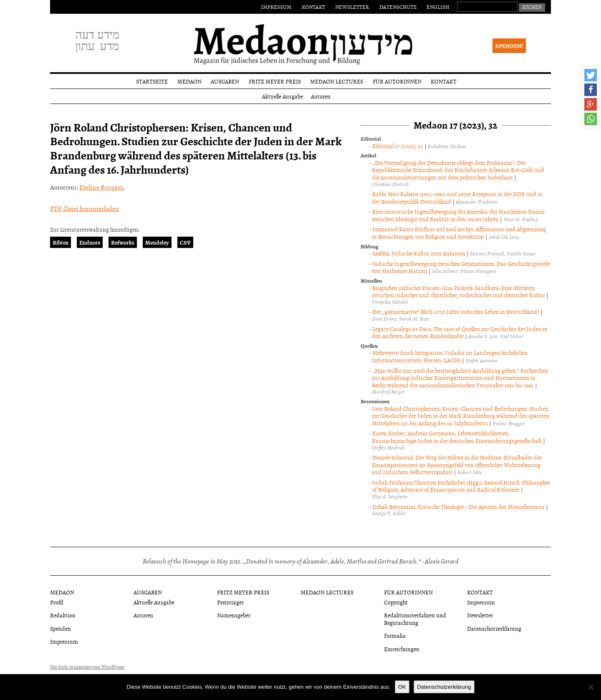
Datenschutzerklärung (494, 628)
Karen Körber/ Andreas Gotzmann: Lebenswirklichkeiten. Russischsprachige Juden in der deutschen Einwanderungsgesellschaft (457, 437)
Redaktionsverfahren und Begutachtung (415, 619)
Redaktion (63, 615)
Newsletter (352, 7)
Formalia (395, 636)
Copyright (396, 602)
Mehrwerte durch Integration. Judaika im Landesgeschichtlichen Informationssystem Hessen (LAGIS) (450, 356)
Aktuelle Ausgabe (283, 96)
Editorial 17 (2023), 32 (398, 146)
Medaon (189, 81)
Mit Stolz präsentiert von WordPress (87, 667)
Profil (57, 602)
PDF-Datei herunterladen (85, 208)
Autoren (321, 96)
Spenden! (509, 46)
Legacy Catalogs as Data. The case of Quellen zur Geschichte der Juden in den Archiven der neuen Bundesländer (460, 332)
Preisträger (230, 602)
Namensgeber (234, 615)
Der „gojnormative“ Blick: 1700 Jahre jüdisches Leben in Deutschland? (456, 312)
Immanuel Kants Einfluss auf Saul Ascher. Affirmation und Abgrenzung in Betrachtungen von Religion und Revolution (459, 233)
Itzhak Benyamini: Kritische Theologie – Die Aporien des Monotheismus (458, 507)
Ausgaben (225, 81)
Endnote (90, 242)
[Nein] (591, 687)
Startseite (152, 81)
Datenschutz (398, 7)
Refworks (123, 242)
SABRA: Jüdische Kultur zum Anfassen (419, 253)
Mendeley (157, 242)
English (438, 7)
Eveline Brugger (101, 187)
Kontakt (313, 7)
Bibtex (61, 242)
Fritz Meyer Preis (275, 81)
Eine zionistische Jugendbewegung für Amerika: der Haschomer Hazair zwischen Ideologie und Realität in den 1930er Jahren (458, 215)
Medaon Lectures (337, 81)
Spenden (61, 628)
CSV (185, 242)
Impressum (276, 7)
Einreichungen (402, 649)
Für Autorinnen (397, 81)
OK (402, 687)
